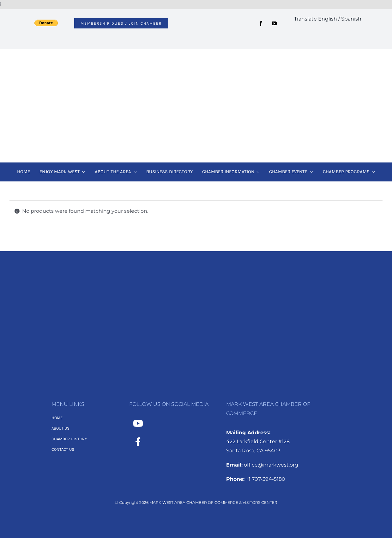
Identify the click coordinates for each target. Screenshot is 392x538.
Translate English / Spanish (328, 19)
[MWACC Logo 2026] (196, 57)
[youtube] (274, 23)
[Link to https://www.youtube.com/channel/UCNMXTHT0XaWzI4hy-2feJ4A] (138, 424)
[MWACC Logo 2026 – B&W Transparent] (196, 282)
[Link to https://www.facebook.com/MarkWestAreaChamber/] (138, 442)
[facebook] (261, 23)
